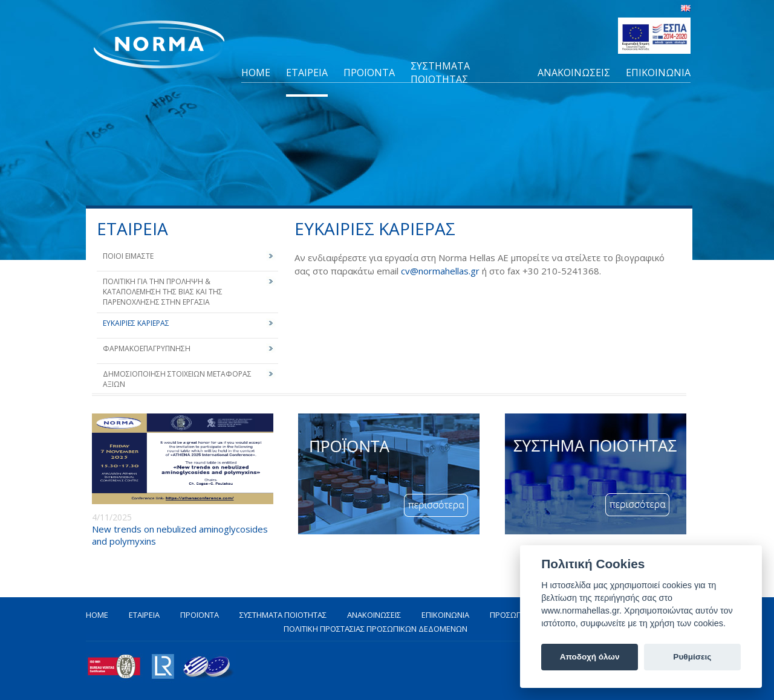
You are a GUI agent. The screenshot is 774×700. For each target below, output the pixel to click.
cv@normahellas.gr (440, 271)
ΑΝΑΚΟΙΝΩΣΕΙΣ (574, 73)
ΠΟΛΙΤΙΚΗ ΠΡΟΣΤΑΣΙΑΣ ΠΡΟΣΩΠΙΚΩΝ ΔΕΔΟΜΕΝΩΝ (376, 629)
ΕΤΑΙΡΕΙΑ (307, 73)
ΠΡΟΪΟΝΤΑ (369, 73)
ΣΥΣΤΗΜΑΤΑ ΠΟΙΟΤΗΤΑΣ (440, 73)
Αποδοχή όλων (590, 657)
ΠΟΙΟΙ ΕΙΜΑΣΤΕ (128, 256)
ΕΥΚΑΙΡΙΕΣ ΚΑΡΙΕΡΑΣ (136, 323)
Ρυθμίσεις (692, 657)
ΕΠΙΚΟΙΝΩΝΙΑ (658, 73)
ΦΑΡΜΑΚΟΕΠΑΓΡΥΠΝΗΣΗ (147, 348)
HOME (256, 73)
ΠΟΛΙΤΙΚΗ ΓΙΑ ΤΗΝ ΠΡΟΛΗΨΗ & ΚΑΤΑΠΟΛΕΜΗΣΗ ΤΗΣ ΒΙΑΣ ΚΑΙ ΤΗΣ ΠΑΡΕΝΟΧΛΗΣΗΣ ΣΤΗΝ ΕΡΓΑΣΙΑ (163, 292)
